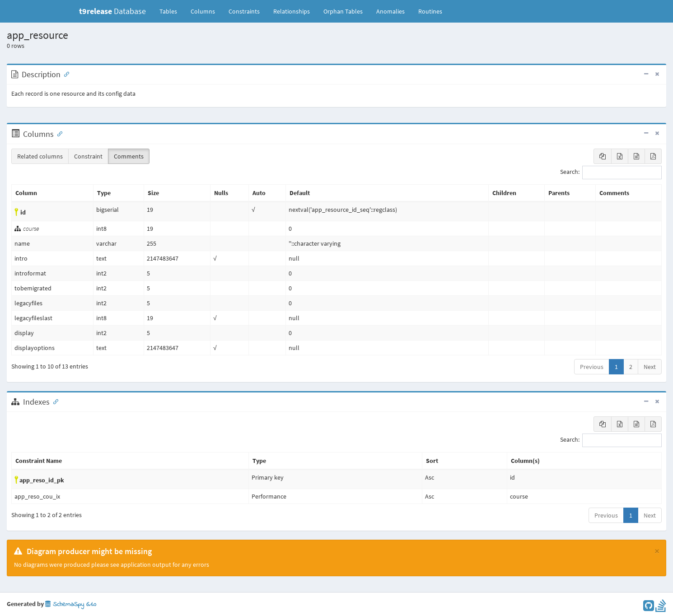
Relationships (292, 11)
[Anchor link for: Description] (65, 74)
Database (112, 11)
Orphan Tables (343, 11)
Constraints (244, 11)
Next (650, 367)
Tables (172, 11)
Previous (592, 367)
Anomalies (390, 11)
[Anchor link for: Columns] (58, 133)
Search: (611, 173)
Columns (203, 11)
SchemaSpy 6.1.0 (71, 604)
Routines (430, 11)
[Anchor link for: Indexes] (54, 401)
